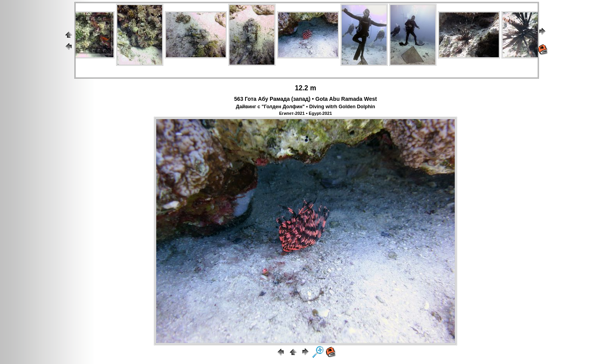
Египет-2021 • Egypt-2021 (305, 113)
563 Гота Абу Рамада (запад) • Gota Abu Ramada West (305, 99)
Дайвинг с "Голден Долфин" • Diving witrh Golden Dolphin (305, 107)
